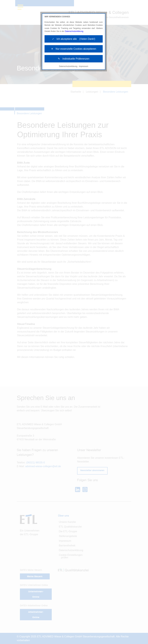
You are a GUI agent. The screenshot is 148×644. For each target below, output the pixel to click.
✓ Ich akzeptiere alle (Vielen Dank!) (74, 39)
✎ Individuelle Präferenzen (74, 59)
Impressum (83, 66)
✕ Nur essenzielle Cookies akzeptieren (74, 49)
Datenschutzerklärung (74, 31)
